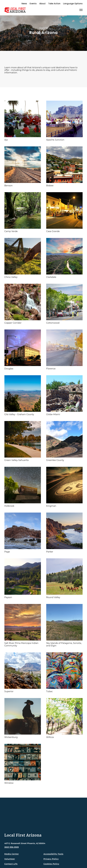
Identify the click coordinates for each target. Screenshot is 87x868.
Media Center (12, 854)
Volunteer (10, 859)
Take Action (54, 4)
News (24, 4)
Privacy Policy (51, 859)
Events (33, 4)
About (42, 4)
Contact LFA (11, 864)
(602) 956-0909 (12, 847)
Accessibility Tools (53, 854)
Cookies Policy (51, 864)
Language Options (73, 4)
